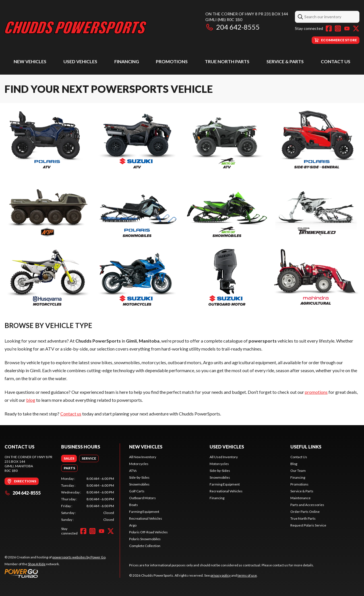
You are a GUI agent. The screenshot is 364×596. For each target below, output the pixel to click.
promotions (316, 392)
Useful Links (306, 447)
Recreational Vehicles (146, 518)
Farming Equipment (144, 512)
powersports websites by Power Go (79, 557)
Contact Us (336, 61)
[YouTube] (347, 28)
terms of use (247, 575)
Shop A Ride (37, 564)
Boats (134, 505)
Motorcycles (139, 464)
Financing (127, 61)
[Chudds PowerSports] (76, 27)
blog (31, 400)
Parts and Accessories (307, 505)
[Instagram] (338, 28)
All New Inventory (143, 457)
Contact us (71, 414)
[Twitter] (356, 28)
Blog (294, 464)
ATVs (133, 471)
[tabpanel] (88, 499)
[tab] (69, 458)
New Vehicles (30, 61)
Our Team (298, 471)
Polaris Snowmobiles (145, 539)
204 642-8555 (232, 27)
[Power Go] (55, 573)
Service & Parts (285, 61)
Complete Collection (145, 546)
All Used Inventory (224, 457)
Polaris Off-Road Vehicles (148, 532)
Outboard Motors (142, 498)
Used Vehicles (80, 61)
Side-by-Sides (139, 477)
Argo (133, 525)
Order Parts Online (305, 512)
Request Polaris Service (308, 525)
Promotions (172, 61)
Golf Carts (137, 491)
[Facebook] (329, 28)
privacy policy (221, 575)
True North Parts (227, 61)
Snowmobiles (139, 484)
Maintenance (300, 498)
